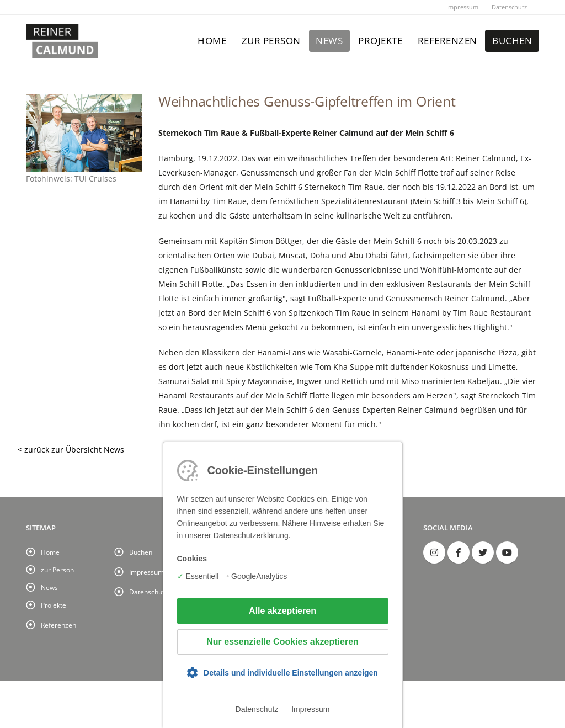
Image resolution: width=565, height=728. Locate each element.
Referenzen (447, 41)
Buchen (512, 41)
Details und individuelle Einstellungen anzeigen (291, 673)
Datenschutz (509, 7)
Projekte (380, 41)
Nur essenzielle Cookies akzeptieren (282, 642)
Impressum (462, 7)
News (329, 41)
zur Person (271, 41)
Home (212, 41)
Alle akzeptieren (282, 611)
